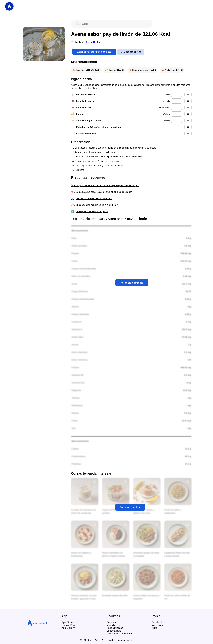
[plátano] (176, 114)
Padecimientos (115, 628)
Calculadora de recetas (120, 634)
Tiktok (155, 628)
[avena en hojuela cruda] (176, 120)
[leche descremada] (176, 94)
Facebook (157, 622)
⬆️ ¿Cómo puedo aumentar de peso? (90, 211)
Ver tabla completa (132, 283)
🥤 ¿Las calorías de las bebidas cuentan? (92, 198)
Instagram (157, 625)
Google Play (68, 625)
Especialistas (114, 631)
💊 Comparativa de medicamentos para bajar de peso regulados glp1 (105, 185)
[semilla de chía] (176, 107)
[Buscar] (114, 24)
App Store (67, 622)
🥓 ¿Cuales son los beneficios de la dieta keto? (94, 205)
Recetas (111, 622)
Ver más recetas (130, 507)
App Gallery (68, 628)
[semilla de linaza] (176, 101)
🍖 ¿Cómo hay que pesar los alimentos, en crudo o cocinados (102, 192)
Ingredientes (114, 625)
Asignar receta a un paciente (94, 52)
